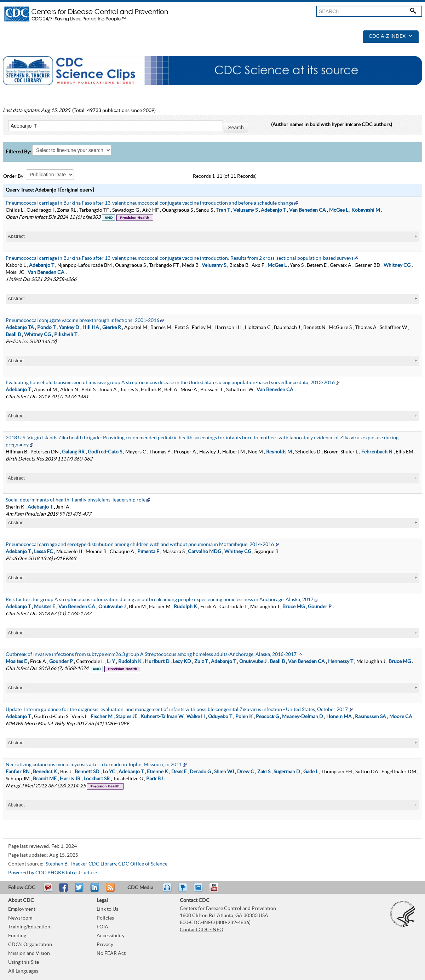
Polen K (244, 717)
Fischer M (102, 717)
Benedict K (45, 772)
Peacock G (267, 717)
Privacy (105, 945)
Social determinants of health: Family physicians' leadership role (76, 500)
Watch (184, 891)
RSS (110, 891)
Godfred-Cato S (105, 452)
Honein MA (339, 717)
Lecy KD (182, 662)
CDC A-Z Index (391, 36)
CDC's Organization (30, 945)
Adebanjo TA (20, 328)
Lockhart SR (97, 779)
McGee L (339, 210)
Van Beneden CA (308, 210)
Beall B (13, 335)
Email (48, 891)
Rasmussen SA (371, 717)
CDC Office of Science (143, 864)
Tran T (223, 210)
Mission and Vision (29, 953)
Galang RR (73, 452)
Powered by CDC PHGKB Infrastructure (53, 873)
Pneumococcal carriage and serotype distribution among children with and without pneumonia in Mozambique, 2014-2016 (140, 545)
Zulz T (201, 662)
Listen (168, 891)
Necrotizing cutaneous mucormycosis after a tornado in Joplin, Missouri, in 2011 (94, 765)
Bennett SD (87, 772)
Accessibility (111, 936)
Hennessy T (341, 662)
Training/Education (29, 927)
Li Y (111, 662)
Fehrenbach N (377, 452)
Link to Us (107, 909)
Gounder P (320, 607)
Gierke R (112, 328)
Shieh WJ (224, 772)
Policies (105, 918)
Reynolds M (279, 452)
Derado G (200, 772)
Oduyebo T (220, 717)
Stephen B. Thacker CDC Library (81, 864)
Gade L (311, 772)
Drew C (246, 772)
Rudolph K (185, 607)
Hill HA (91, 328)
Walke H (196, 717)
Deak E (179, 772)
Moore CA (401, 717)
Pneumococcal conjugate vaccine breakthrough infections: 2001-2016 (82, 321)
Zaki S (264, 772)
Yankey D (69, 328)
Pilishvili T (66, 335)
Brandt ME (45, 779)
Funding (17, 936)
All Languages (23, 971)
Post (94, 891)
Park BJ (154, 779)
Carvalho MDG (205, 552)
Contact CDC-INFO (202, 930)
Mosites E (45, 607)
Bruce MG (294, 607)
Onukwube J (112, 607)
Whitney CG (397, 265)
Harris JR (70, 779)
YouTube (217, 891)
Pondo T (46, 328)
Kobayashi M (366, 210)
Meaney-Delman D (303, 717)
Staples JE (127, 717)
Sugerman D (287, 772)
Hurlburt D (157, 662)
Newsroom (20, 918)
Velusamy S (245, 210)
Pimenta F (148, 552)
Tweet (79, 891)
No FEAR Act (111, 953)
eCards (200, 891)
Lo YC (109, 772)
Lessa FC (44, 552)
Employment (22, 909)
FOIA (102, 927)
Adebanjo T (273, 210)
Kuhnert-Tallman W (162, 717)
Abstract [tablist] (16, 236)
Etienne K (157, 772)
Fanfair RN (18, 772)
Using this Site (24, 962)
